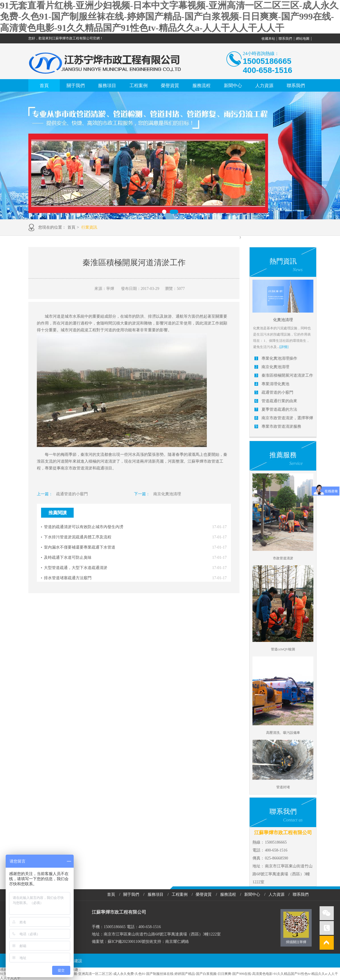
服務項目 (107, 86)
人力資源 (264, 86)
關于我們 (76, 86)
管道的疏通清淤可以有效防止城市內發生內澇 (84, 527)
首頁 (44, 86)
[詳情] (284, 347)
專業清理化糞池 (275, 384)
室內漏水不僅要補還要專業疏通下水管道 (80, 547)
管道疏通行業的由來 (279, 401)
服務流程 (201, 86)
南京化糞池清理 (167, 494)
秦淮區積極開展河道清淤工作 (287, 375)
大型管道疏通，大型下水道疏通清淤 (76, 568)
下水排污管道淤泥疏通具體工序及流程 (78, 537)
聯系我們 (285, 39)
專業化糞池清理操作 (279, 358)
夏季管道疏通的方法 (279, 409)
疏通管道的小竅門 (72, 494)
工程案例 (139, 86)
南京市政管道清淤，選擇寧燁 (287, 418)
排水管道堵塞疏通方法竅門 (68, 578)
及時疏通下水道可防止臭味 (68, 558)
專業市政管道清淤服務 (281, 426)
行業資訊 (89, 227)
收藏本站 (268, 39)
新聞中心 (233, 86)
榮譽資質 (170, 86)
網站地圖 (303, 39)
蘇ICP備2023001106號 (127, 942)
